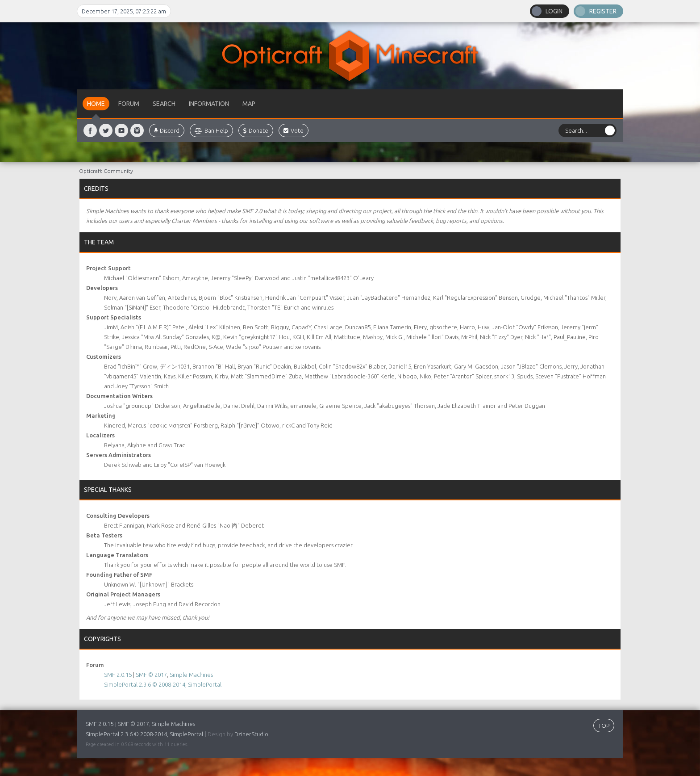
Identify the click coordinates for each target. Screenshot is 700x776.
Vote (294, 130)
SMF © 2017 (151, 675)
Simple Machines (191, 675)
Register (603, 11)
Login (554, 11)
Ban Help (211, 130)
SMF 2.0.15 (118, 675)
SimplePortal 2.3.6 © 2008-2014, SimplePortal (163, 684)
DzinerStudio (251, 734)
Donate (256, 130)
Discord (167, 130)
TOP (604, 726)
